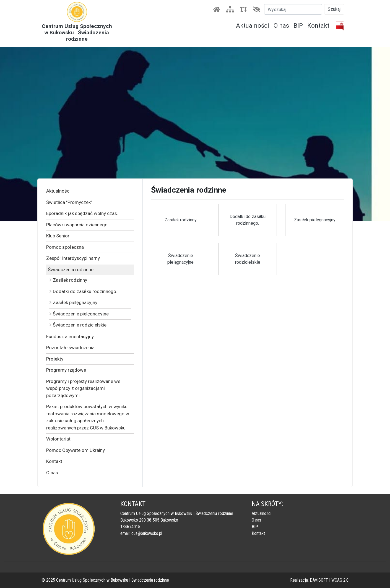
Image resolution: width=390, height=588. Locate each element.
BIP (298, 26)
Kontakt (318, 26)
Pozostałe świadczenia (70, 348)
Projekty (55, 359)
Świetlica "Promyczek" (69, 202)
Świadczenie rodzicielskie (78, 325)
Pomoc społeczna (65, 247)
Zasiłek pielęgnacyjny (73, 302)
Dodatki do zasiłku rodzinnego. (83, 291)
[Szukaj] (293, 9)
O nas (281, 26)
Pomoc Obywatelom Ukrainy (76, 450)
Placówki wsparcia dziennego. (77, 225)
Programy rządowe (66, 370)
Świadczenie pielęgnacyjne (79, 314)
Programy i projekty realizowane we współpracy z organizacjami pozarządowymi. (83, 388)
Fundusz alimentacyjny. (70, 336)
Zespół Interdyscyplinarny (73, 258)
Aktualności (253, 26)
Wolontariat (58, 439)
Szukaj (334, 9)
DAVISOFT (319, 580)
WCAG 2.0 (340, 580)
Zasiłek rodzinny (68, 280)
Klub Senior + (60, 236)
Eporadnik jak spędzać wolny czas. (82, 213)
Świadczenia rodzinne (71, 270)
